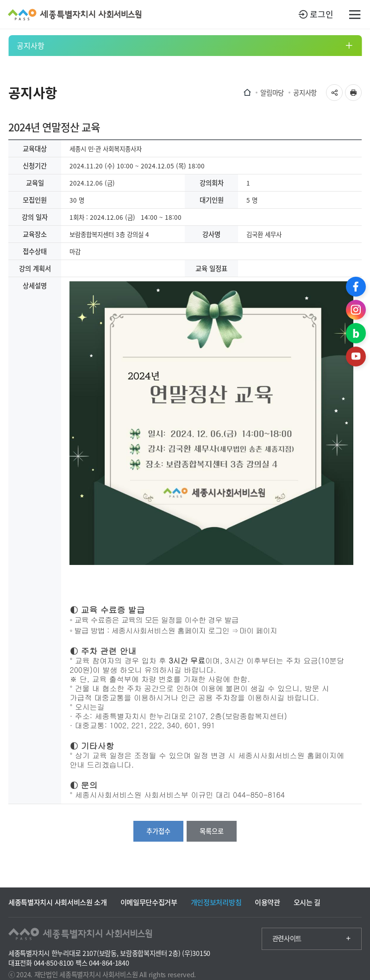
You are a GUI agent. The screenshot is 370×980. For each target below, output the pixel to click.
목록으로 (212, 831)
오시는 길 (307, 902)
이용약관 (267, 902)
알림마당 (272, 93)
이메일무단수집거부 (149, 902)
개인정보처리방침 (216, 902)
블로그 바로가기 (356, 333)
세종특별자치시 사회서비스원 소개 (58, 902)
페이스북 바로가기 (356, 287)
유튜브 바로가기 (356, 357)
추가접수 (158, 831)
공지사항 (31, 45)
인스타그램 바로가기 (356, 310)
